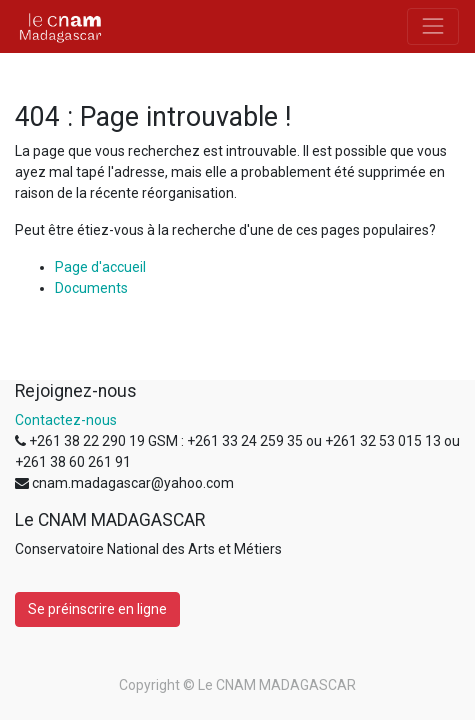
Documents (91, 288)
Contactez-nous (66, 420)
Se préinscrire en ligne (97, 609)
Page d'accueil (100, 267)
